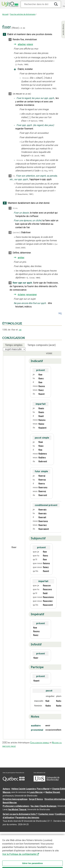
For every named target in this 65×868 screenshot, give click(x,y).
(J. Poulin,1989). (22, 64)
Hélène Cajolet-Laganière (24, 789)
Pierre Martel (43, 789)
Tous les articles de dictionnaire (23, 14)
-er (20, 330)
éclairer (21, 295)
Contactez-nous (46, 814)
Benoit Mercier (10, 803)
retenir (30, 44)
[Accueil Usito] (10, 4)
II (5, 203)
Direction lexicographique (15, 799)
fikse (15, 28)
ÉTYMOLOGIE (12, 324)
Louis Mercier (36, 792)
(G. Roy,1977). (48, 171)
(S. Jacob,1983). (39, 156)
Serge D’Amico (36, 799)
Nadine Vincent (53, 792)
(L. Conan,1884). (34, 278)
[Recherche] (36, 4)
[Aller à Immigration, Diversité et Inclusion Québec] (14, 780)
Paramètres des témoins (27, 818)
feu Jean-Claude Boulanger (44, 806)
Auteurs (6, 789)
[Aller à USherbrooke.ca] (47, 781)
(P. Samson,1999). (36, 121)
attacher (22, 44)
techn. (15, 208)
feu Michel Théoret (17, 809)
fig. (14, 176)
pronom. (26, 78)
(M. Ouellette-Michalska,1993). (44, 88)
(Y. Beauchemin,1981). (25, 194)
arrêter (21, 258)
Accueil (5, 14)
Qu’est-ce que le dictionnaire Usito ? (20, 814)
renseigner (31, 295)
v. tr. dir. (22, 28)
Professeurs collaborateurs (16, 806)
